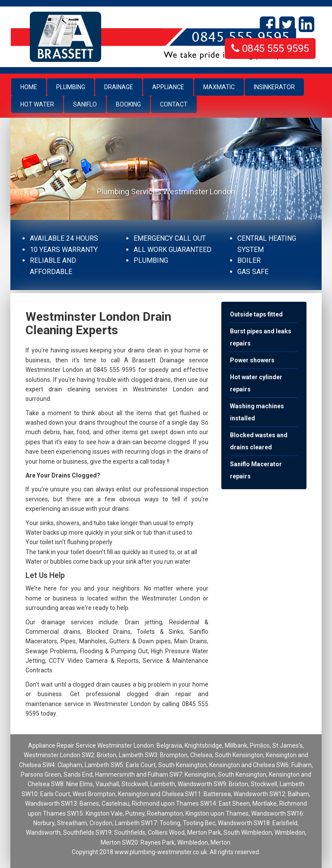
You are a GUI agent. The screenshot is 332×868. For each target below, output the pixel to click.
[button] (34, 169)
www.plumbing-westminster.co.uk (161, 852)
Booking (128, 104)
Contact (174, 104)
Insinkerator (274, 87)
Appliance (168, 87)
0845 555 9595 (270, 48)
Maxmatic (219, 87)
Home (33, 86)
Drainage (119, 87)
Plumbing (71, 87)
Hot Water (37, 104)
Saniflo (85, 104)
